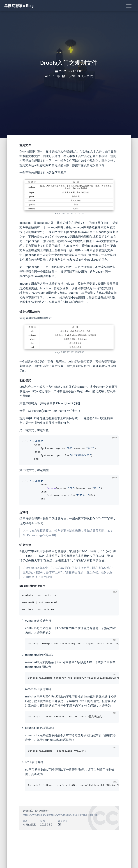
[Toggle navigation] (129, 6)
